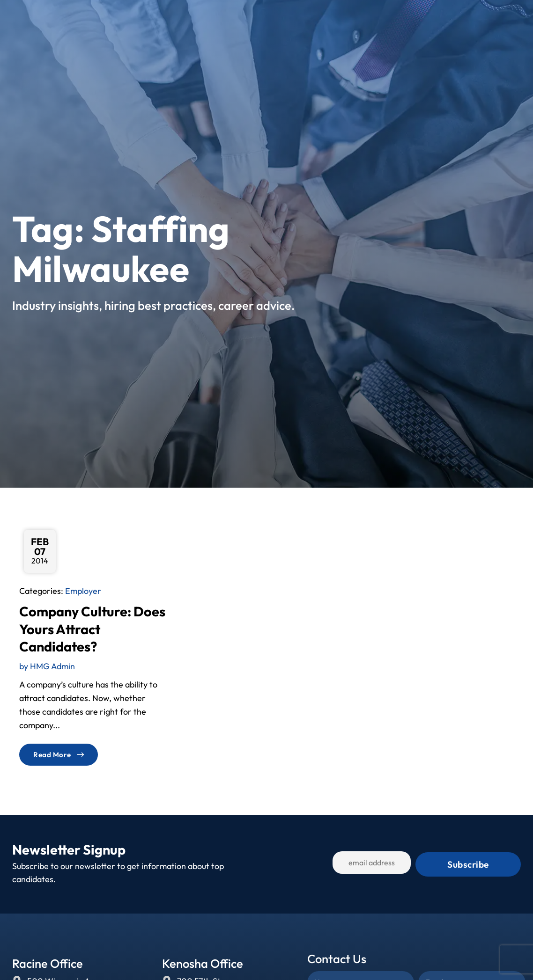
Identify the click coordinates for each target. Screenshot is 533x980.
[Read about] (59, 755)
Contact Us (413, 21)
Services (278, 21)
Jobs (233, 21)
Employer (83, 591)
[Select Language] (487, 21)
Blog (370, 21)
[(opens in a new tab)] (368, 40)
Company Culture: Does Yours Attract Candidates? (92, 629)
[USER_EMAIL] (385, 864)
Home (198, 21)
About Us (330, 21)
